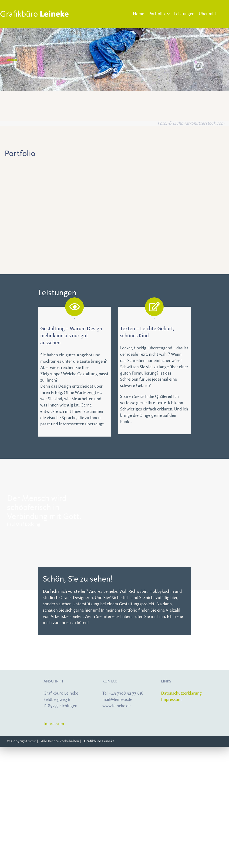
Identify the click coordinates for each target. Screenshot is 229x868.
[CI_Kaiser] (86, 167)
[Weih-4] (201, 210)
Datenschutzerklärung (181, 693)
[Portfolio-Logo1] (86, 210)
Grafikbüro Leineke (99, 741)
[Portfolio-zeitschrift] (28, 167)
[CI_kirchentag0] (201, 167)
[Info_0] (28, 210)
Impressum (54, 724)
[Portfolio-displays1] (143, 167)
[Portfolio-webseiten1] (143, 210)
